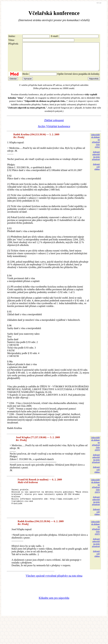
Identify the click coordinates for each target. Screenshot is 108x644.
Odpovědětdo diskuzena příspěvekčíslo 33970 (95, 449)
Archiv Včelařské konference (54, 132)
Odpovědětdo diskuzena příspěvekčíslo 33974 (95, 491)
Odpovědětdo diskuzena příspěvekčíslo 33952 (95, 146)
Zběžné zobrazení (54, 126)
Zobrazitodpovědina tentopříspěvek (96, 161)
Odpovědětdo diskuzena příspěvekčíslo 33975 (95, 534)
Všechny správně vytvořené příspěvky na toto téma (54, 582)
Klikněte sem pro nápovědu (54, 604)
